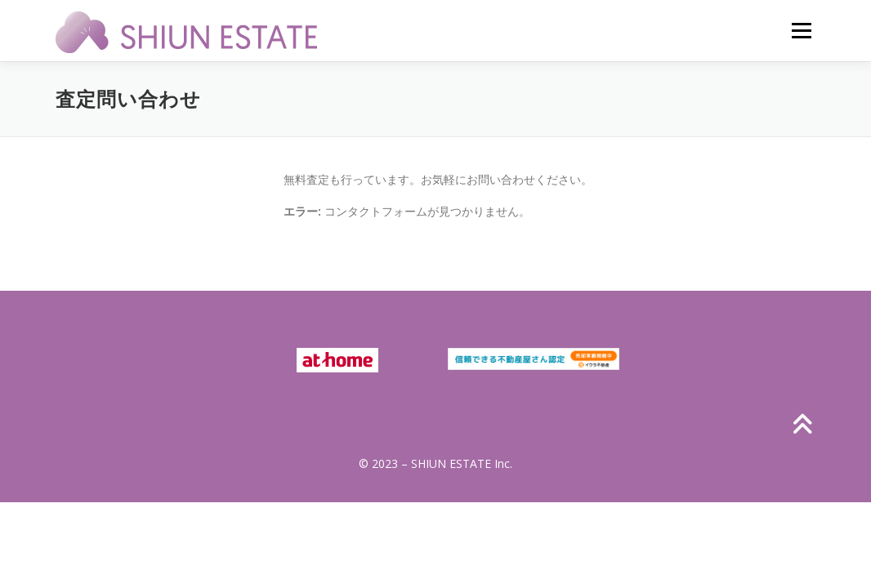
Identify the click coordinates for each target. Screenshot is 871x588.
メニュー (801, 31)
